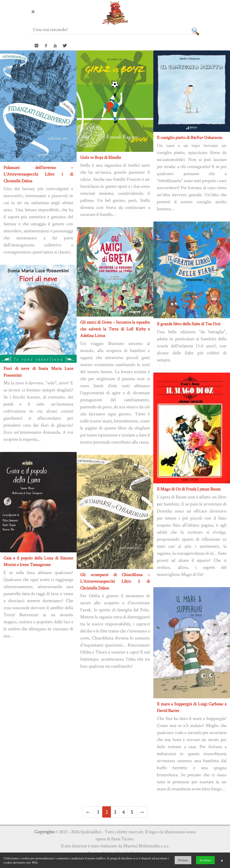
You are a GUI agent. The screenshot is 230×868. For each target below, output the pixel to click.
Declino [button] (183, 860)
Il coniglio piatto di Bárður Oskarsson (190, 137)
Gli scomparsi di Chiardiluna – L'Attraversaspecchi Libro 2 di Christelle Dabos (115, 581)
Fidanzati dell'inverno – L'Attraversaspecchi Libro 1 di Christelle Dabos (38, 174)
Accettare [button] (205, 860)
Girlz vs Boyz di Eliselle (101, 157)
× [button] (222, 860)
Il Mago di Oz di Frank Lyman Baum (189, 489)
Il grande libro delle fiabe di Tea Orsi (189, 324)
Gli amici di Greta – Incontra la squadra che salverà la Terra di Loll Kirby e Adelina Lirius (115, 329)
